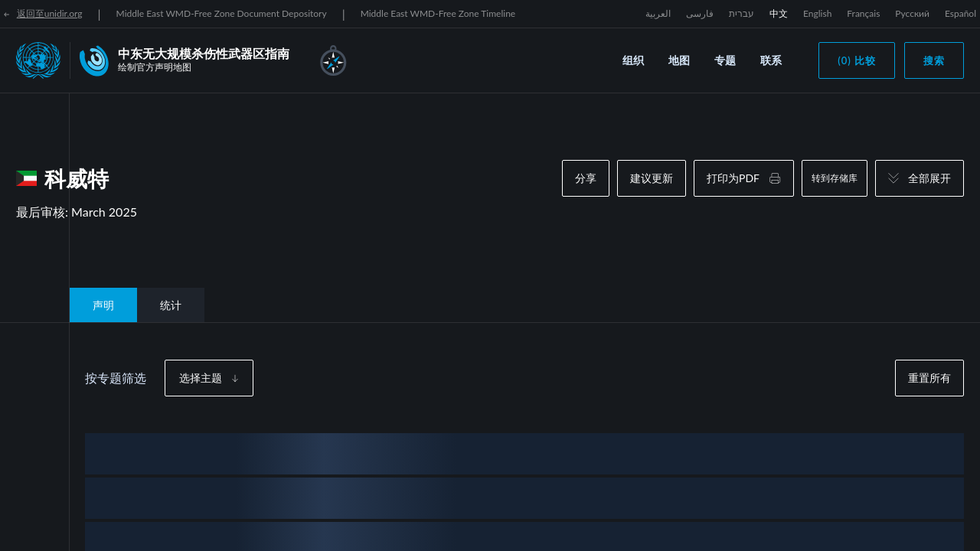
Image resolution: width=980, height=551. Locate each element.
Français (863, 13)
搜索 (934, 60)
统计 (171, 305)
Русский (912, 13)
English (817, 13)
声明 (103, 305)
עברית (742, 13)
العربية (658, 13)
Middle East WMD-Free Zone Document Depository (222, 13)
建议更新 (652, 178)
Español (960, 13)
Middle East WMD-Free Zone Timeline (438, 13)
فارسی (700, 13)
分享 (586, 178)
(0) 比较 (857, 60)
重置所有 (929, 378)
